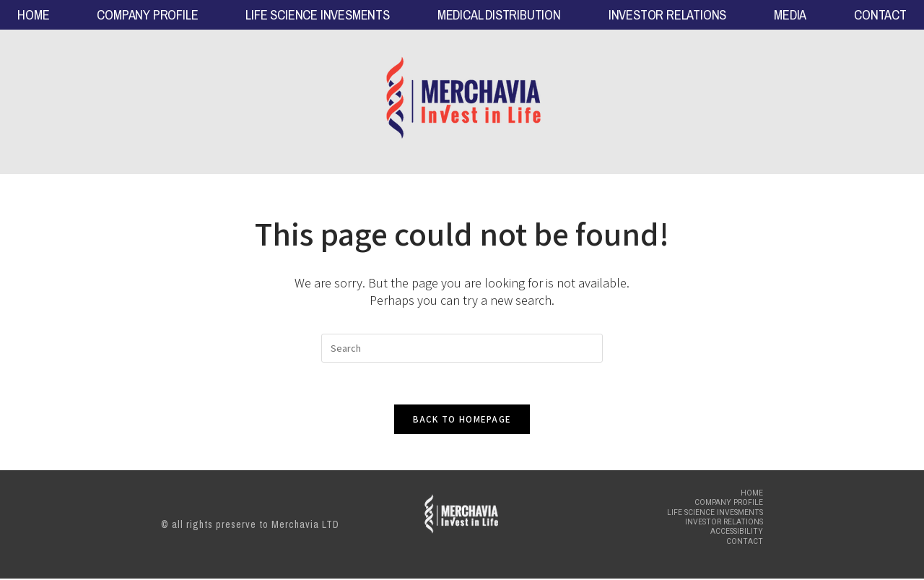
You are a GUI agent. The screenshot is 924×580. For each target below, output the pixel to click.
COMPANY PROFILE (147, 15)
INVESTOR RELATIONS (667, 15)
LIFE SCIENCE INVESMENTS (317, 15)
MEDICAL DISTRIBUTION (499, 15)
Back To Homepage (462, 421)
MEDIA (790, 15)
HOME (33, 15)
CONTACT (880, 15)
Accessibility (738, 533)
